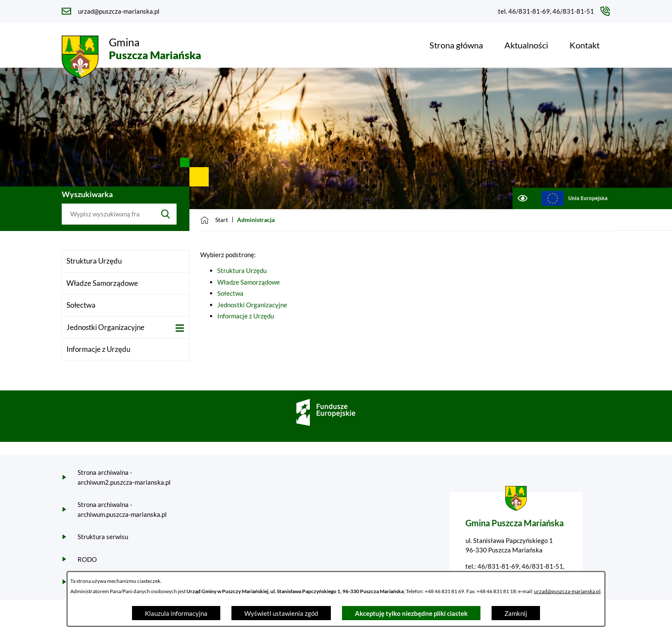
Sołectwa (230, 293)
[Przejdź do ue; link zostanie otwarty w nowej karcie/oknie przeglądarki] (574, 198)
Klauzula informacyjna (176, 613)
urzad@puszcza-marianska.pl (567, 591)
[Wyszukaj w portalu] (108, 214)
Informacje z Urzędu (246, 316)
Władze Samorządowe (249, 282)
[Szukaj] (166, 214)
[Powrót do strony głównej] (214, 220)
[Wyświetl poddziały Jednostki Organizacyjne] (180, 328)
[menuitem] (456, 45)
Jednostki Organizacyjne (252, 305)
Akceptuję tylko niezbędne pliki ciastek (411, 613)
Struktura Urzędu (242, 270)
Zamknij (516, 613)
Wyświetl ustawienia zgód (281, 613)
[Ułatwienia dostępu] (522, 198)
